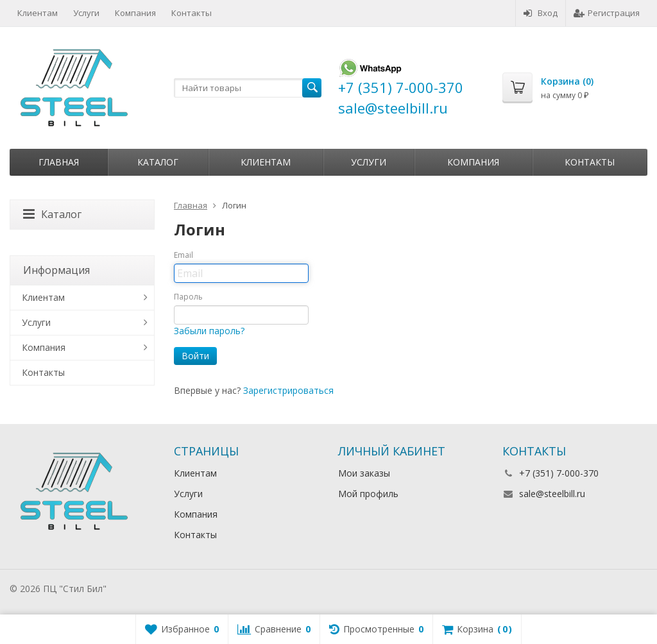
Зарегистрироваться (288, 390)
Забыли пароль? (209, 331)
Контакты (192, 13)
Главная (59, 162)
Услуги (86, 13)
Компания (135, 13)
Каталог (158, 162)
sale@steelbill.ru (552, 494)
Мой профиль (368, 494)
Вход (541, 13)
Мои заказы (364, 473)
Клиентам (38, 13)
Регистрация (607, 13)
